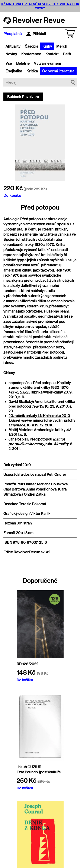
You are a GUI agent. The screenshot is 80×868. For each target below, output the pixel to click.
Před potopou (41, 439)
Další (67, 54)
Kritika (32, 71)
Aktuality (13, 46)
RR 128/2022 (28, 664)
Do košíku (12, 195)
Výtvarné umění (47, 63)
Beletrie (23, 63)
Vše (9, 63)
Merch (62, 46)
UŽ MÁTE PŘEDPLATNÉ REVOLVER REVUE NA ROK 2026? (40, 6)
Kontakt (52, 54)
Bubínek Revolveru (23, 97)
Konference (31, 54)
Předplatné (13, 34)
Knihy (47, 46)
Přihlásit (36, 34)
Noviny (11, 54)
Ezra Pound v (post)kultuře (39, 772)
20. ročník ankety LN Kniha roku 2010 (39, 416)
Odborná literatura (58, 71)
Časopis (31, 46)
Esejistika (14, 71)
